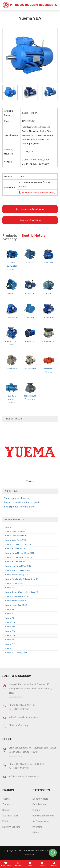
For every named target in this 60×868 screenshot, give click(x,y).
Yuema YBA (10, 635)
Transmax (8, 804)
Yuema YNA (30, 341)
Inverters (37, 827)
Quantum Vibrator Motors (12, 399)
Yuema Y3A (12, 317)
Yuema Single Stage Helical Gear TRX (22, 592)
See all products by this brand (19, 507)
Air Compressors (41, 821)
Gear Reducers (40, 804)
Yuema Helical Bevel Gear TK (18, 544)
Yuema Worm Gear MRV (16, 601)
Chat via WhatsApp (19, 725)
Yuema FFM (10, 527)
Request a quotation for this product (23, 503)
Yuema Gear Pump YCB (16, 540)
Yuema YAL (48, 263)
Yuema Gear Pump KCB (16, 536)
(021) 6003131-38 (26, 705)
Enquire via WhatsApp (30, 209)
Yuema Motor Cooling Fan (17, 575)
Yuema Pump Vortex (14, 583)
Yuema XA (10, 609)
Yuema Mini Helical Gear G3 (18, 570)
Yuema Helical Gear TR (15, 549)
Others (36, 833)
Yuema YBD (48, 317)
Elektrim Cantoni (11, 827)
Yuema (6, 799)
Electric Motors (40, 799)
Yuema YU (30, 317)
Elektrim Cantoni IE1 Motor (12, 266)
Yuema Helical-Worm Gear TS (18, 557)
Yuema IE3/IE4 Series (15, 562)
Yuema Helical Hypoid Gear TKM (19, 553)
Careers (42, 864)
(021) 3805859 (24, 764)
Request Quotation (30, 220)
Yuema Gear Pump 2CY (15, 531)
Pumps (36, 810)
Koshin (6, 821)
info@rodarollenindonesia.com (24, 776)
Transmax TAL (48, 341)
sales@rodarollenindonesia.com (25, 717)
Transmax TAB (30, 369)
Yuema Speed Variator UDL (17, 596)
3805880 (39, 764)
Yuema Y (48, 293)
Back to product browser (17, 498)
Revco (6, 810)
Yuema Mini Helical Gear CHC (18, 566)
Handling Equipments (43, 816)
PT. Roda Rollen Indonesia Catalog (37, 192)
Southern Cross (10, 816)
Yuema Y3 (12, 293)
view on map (15, 697)
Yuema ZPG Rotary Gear (16, 653)
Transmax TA (12, 369)
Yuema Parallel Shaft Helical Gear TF (22, 579)
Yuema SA (30, 263)
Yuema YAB (30, 293)
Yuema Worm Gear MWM (16, 605)
